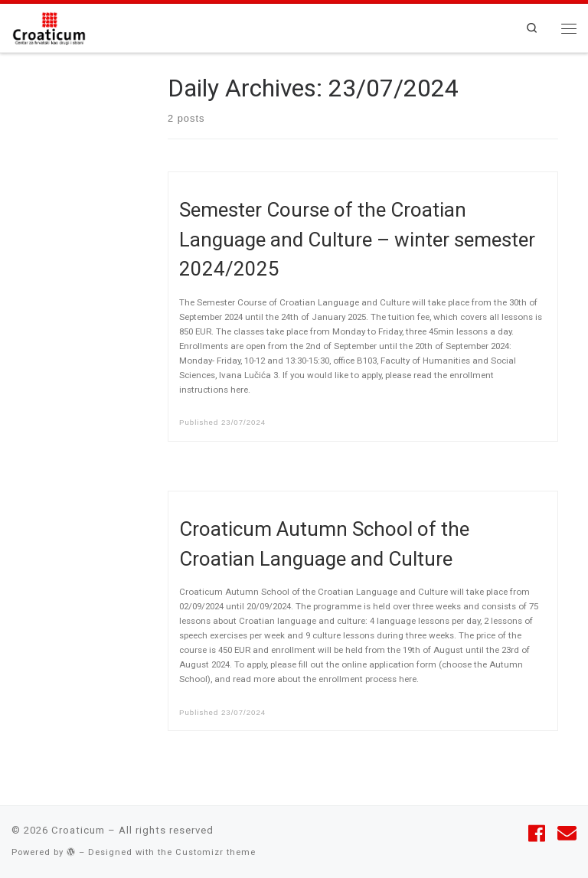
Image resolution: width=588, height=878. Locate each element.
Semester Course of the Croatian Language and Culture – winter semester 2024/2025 (357, 240)
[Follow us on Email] (567, 834)
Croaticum (78, 830)
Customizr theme (216, 852)
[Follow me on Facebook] (537, 834)
